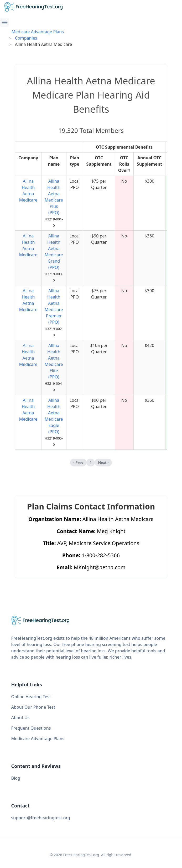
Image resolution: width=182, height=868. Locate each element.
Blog (16, 778)
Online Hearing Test (31, 697)
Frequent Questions (31, 728)
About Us (20, 718)
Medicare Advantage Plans (38, 32)
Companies (26, 38)
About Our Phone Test (33, 707)
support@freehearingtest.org (41, 818)
